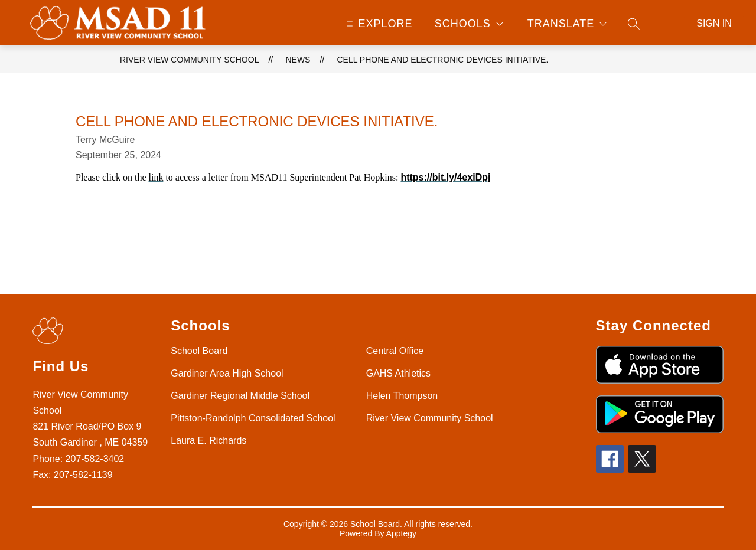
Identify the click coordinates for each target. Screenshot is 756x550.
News (298, 60)
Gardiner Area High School (227, 373)
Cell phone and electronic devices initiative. (442, 60)
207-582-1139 (83, 475)
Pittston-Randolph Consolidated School (253, 418)
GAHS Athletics (398, 373)
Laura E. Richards (208, 441)
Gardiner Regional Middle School (240, 396)
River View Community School (189, 60)
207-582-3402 (95, 459)
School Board (199, 351)
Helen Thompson (402, 396)
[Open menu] (378, 24)
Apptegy (401, 533)
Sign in (714, 23)
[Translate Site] (567, 24)
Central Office (395, 351)
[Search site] (634, 24)
